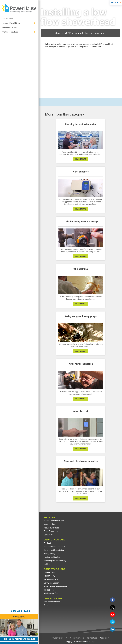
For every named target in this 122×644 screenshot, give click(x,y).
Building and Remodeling (54, 550)
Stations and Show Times (54, 521)
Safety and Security (52, 583)
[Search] (116, 3)
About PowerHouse (51, 528)
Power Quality (49, 576)
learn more (81, 159)
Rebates (47, 605)
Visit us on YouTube (19, 32)
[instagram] (112, 622)
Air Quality (48, 543)
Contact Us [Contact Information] (19, 617)
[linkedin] (112, 629)
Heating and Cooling (52, 557)
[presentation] (81, 71)
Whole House (49, 590)
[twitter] (112, 607)
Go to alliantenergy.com (20, 639)
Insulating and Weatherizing (55, 561)
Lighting (47, 564)
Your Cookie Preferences (75, 638)
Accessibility (105, 638)
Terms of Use (92, 638)
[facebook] (112, 600)
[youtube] (112, 615)
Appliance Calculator (52, 602)
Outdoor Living (50, 572)
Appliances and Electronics (55, 547)
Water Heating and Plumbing (55, 586)
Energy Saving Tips (51, 554)
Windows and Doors (52, 593)
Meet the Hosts (50, 524)
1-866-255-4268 (19, 611)
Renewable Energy (51, 579)
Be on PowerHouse (51, 531)
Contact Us (48, 535)
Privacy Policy (57, 638)
